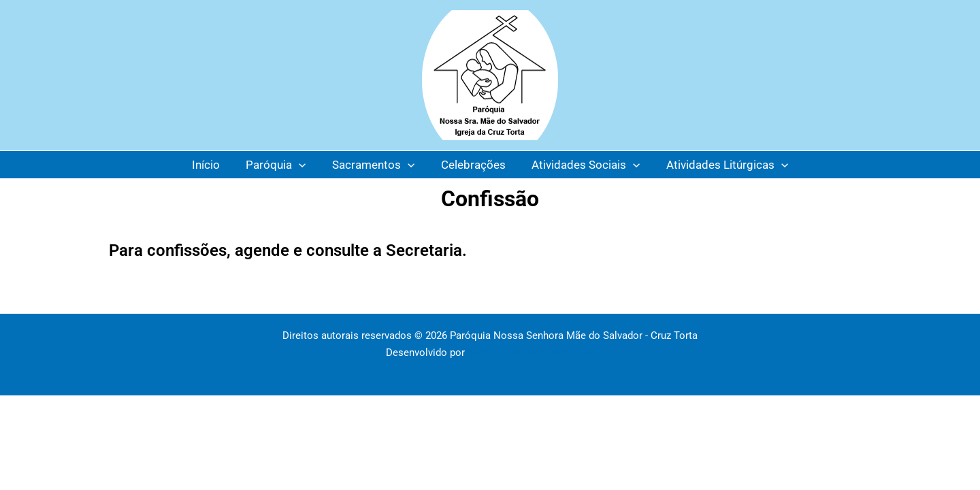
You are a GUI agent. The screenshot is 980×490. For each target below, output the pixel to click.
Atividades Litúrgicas (720, 165)
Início (213, 165)
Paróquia (280, 165)
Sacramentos (375, 165)
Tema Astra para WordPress (531, 353)
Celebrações (472, 165)
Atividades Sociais (582, 165)
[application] (304, 165)
